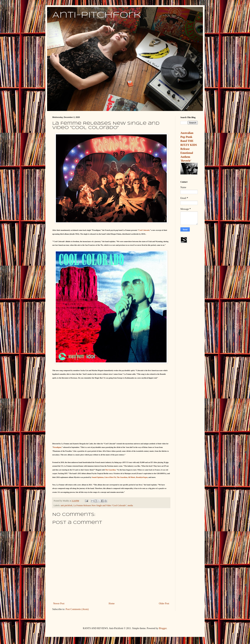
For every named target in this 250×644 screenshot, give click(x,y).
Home (112, 604)
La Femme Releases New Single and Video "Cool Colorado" (100, 505)
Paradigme (57, 447)
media (130, 505)
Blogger (163, 628)
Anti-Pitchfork (97, 15)
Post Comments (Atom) (77, 609)
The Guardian (110, 470)
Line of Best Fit (110, 477)
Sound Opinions (98, 477)
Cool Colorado (144, 230)
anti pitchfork (66, 505)
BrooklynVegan (142, 477)
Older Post (164, 604)
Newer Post (59, 604)
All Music (131, 477)
